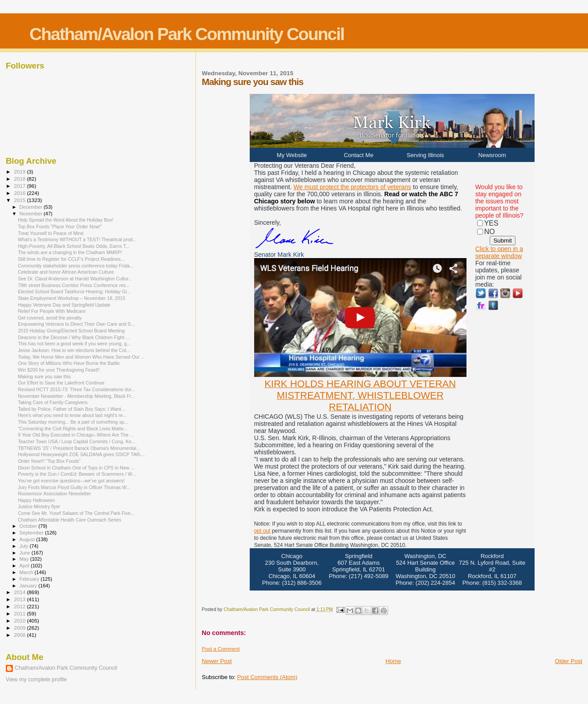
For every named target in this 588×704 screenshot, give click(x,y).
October (29, 526)
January (29, 586)
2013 (20, 599)
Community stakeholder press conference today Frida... (76, 266)
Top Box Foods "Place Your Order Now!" (60, 227)
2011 (20, 613)
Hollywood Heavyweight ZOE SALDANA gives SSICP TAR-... (81, 454)
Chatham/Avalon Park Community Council (187, 34)
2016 (20, 193)
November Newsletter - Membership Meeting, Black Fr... (76, 396)
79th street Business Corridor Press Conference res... (74, 285)
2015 (20, 200)
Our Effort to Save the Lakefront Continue (61, 383)
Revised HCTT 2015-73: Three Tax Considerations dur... (76, 389)
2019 (20, 172)
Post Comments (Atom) (267, 677)
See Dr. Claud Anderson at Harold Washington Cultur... (75, 279)
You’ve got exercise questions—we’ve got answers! (71, 481)
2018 (20, 179)
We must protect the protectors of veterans (352, 187)
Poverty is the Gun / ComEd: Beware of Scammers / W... (77, 474)
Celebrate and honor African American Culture (66, 272)
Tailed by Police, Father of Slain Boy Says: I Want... (71, 409)
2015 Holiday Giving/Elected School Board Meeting (71, 331)
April (25, 566)
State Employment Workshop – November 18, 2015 (71, 298)
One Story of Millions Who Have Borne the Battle (69, 363)
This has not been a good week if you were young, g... (74, 344)
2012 (20, 606)
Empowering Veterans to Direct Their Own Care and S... (76, 324)
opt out (262, 531)
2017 (20, 186)
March (27, 572)
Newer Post (217, 661)
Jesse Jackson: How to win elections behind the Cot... (74, 350)
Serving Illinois (426, 155)
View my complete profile (36, 680)
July (25, 546)
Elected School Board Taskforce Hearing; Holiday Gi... (74, 291)
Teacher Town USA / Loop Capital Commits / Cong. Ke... (77, 441)
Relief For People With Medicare (52, 311)
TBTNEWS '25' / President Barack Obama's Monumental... (79, 448)
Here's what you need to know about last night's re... (72, 415)
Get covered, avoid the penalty (50, 318)
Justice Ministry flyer (39, 506)
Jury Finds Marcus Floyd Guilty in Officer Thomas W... (74, 487)
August (28, 539)
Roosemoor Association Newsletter (54, 494)
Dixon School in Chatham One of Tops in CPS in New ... (76, 468)
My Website (292, 155)
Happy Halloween (36, 500)
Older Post (569, 661)
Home (393, 661)
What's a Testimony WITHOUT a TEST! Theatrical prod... (77, 239)
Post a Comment (221, 649)
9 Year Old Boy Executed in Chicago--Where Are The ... (76, 435)
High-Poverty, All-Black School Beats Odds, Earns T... (74, 246)
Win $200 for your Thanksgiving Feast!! (59, 370)
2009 (20, 628)
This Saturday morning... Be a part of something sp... (73, 422)
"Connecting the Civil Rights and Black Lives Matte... (73, 429)
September (32, 533)
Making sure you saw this (44, 376)
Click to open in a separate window (499, 252)
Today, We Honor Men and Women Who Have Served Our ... (81, 357)
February (30, 579)
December (32, 207)
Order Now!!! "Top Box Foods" (49, 461)
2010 (20, 621)
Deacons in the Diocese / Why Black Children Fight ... (74, 337)
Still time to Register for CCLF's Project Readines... (71, 259)
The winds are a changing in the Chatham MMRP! (70, 252)
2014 (20, 592)
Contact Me (358, 155)
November (32, 214)
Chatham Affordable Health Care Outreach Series (69, 520)
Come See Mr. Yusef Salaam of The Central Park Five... (76, 513)
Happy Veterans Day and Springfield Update (64, 305)
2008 (20, 635)
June (26, 553)
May (25, 559)
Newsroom (492, 155)
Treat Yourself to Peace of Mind (51, 233)
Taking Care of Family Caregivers (53, 402)
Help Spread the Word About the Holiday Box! (65, 220)
